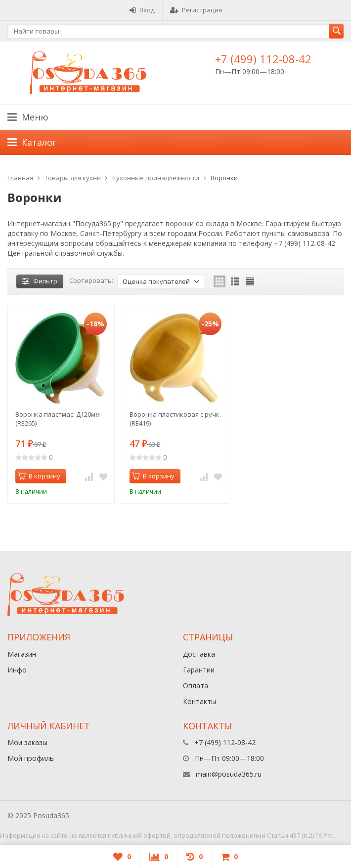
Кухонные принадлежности (156, 178)
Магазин (22, 654)
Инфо (17, 670)
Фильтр (40, 281)
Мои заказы (27, 742)
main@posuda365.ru (229, 774)
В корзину (39, 476)
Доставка (199, 654)
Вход (142, 10)
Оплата (196, 686)
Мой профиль (31, 758)
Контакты (199, 701)
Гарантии (199, 670)
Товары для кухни (73, 178)
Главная (20, 178)
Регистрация (196, 10)
